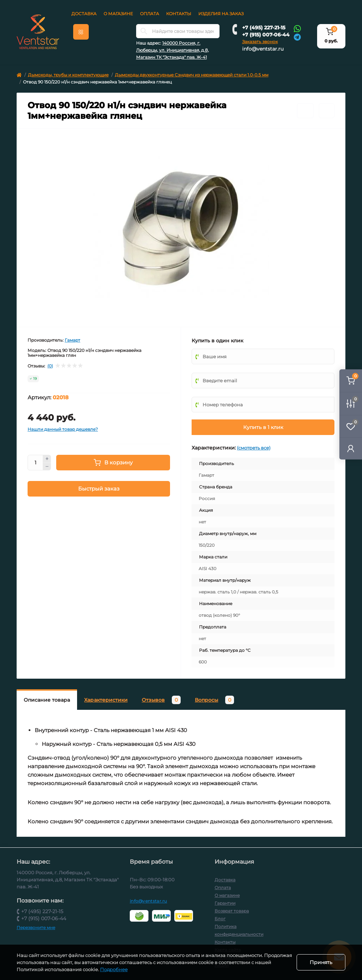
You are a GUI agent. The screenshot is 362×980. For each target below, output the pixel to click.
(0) (50, 366)
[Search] (144, 31)
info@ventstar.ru (263, 49)
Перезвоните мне (36, 927)
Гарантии (225, 903)
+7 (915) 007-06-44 (266, 35)
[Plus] (47, 459)
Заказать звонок (260, 42)
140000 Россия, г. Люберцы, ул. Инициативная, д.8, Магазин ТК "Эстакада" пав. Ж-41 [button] (173, 50)
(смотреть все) (254, 448)
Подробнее (131, 969)
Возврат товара (232, 911)
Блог (220, 919)
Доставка (84, 14)
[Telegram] (297, 37)
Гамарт (72, 340)
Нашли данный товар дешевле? (63, 429)
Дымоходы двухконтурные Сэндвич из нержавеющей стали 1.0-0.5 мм (192, 75)
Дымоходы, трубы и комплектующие (68, 75)
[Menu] (81, 32)
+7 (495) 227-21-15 (264, 28)
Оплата (150, 14)
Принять (321, 962)
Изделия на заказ (221, 14)
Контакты (179, 14)
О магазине (118, 14)
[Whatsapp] (297, 28)
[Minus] (47, 467)
